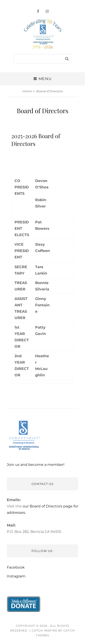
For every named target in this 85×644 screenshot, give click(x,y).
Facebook (16, 567)
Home (27, 91)
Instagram (16, 576)
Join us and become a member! (36, 465)
